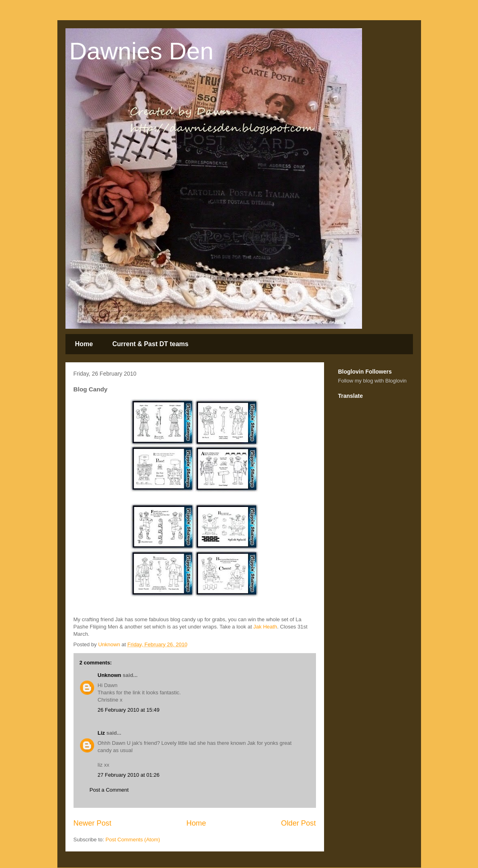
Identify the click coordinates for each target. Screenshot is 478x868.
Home (84, 344)
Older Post (299, 823)
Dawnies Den (142, 51)
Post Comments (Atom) (133, 840)
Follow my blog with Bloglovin (373, 381)
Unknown (110, 675)
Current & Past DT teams (151, 344)
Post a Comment (109, 790)
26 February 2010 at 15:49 (129, 710)
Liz (101, 733)
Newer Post (93, 823)
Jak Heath (265, 627)
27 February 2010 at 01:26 (129, 775)
